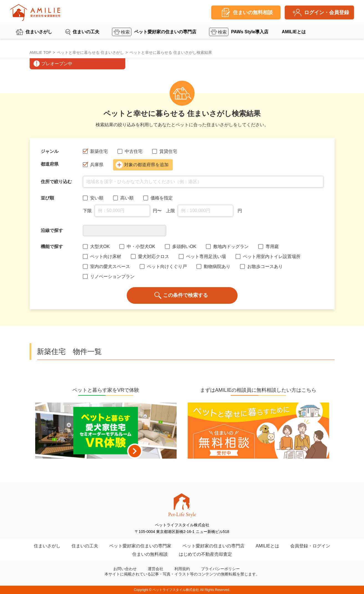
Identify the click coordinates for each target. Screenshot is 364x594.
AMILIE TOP (40, 52)
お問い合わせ (125, 569)
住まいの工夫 (86, 32)
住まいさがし (39, 32)
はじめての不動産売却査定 (205, 554)
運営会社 (156, 569)
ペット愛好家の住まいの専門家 (140, 546)
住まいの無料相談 (150, 554)
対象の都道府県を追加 (142, 165)
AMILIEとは (294, 32)
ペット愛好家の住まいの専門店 (165, 32)
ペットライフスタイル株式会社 (176, 590)
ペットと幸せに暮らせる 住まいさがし (90, 52)
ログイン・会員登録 (327, 12)
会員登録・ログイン (310, 546)
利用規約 (182, 569)
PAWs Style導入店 (250, 32)
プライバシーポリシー (220, 569)
